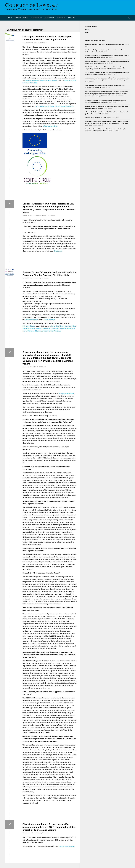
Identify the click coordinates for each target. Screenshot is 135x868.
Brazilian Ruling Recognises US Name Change (98, 118)
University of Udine (29, 326)
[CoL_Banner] (32, 8)
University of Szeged (34, 331)
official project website (50, 126)
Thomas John (42, 367)
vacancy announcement (67, 846)
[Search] (128, 18)
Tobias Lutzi (53, 215)
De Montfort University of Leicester (39, 328)
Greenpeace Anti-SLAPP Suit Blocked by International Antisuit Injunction (105, 44)
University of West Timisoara (51, 331)
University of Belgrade (58, 328)
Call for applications (31, 320)
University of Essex (58, 326)
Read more (59, 251)
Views (87, 30)
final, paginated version (67, 394)
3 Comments (37, 215)
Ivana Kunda (43, 42)
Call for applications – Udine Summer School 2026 (42, 80)
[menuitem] (9, 18)
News (35, 42)
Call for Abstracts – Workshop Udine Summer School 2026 (54, 106)
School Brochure (49, 320)
